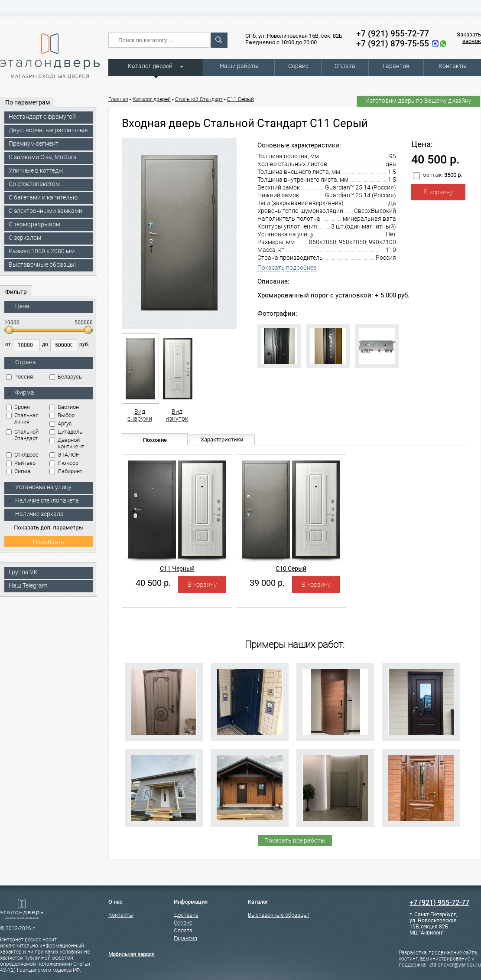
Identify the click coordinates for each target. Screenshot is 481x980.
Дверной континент (67, 443)
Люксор (64, 463)
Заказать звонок (469, 38)
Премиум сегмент (34, 144)
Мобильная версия (132, 954)
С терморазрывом (34, 224)
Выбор (62, 415)
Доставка (186, 915)
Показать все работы (295, 840)
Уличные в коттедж (36, 170)
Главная (118, 99)
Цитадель (66, 432)
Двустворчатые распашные (48, 130)
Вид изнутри (177, 378)
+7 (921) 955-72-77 (393, 34)
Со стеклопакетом (34, 184)
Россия (19, 377)
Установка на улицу (39, 487)
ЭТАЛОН (65, 455)
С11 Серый (240, 99)
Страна (22, 363)
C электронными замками (45, 211)
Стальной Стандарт (22, 435)
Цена (18, 307)
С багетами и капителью (43, 197)
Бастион (64, 407)
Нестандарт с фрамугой (42, 117)
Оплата (345, 66)
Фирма (21, 393)
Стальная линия (22, 418)
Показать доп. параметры (48, 528)
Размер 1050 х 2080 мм (42, 251)
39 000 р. (267, 583)
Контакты (453, 66)
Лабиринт (66, 471)
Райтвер (21, 463)
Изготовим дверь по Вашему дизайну (418, 101)
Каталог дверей (150, 66)
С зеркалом (25, 238)
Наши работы (239, 66)
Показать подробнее (287, 268)
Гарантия (396, 66)
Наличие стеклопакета (43, 500)
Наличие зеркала (36, 514)
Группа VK (23, 572)
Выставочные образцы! (42, 265)
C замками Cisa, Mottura (43, 157)
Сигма (18, 471)
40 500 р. (153, 583)
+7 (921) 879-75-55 (393, 44)
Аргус (61, 423)
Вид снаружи (140, 378)
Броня (18, 407)
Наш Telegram (28, 585)
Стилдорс (22, 455)
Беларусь (66, 377)
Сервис (298, 66)
